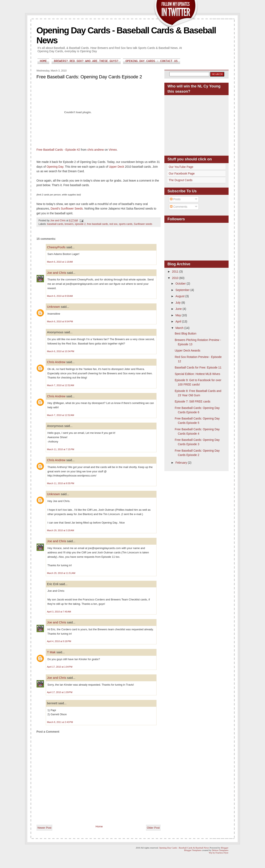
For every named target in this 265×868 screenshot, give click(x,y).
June (179, 309)
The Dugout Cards (181, 180)
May (178, 315)
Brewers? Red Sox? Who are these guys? (86, 61)
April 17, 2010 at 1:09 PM (60, 692)
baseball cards (55, 224)
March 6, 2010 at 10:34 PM (61, 351)
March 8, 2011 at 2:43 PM (60, 722)
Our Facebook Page (182, 173)
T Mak (51, 652)
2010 (176, 278)
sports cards (126, 224)
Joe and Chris (57, 273)
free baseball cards (97, 224)
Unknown (54, 307)
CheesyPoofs (56, 247)
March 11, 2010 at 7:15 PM (61, 449)
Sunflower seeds (143, 224)
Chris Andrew (56, 362)
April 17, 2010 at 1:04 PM (60, 667)
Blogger (225, 848)
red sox (113, 224)
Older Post (153, 828)
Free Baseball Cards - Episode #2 (58, 150)
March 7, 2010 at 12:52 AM (61, 385)
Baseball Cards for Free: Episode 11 (198, 367)
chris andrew (96, 150)
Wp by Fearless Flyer (219, 853)
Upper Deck (117, 167)
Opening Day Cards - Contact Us (152, 61)
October (181, 284)
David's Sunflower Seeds (67, 209)
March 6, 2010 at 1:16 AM (60, 262)
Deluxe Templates (220, 850)
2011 (176, 272)
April (179, 321)
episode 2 (80, 224)
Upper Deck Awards (187, 350)
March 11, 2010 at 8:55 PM (61, 483)
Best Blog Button (185, 333)
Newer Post (44, 828)
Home (43, 61)
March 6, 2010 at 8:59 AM (60, 296)
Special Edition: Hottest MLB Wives (197, 374)
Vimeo (113, 150)
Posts (175, 199)
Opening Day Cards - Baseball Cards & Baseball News (184, 848)
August (180, 296)
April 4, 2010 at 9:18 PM (59, 641)
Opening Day (55, 167)
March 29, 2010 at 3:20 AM (61, 530)
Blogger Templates (193, 850)
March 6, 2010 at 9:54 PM (60, 321)
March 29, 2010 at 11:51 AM (61, 573)
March (180, 328)
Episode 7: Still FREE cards (193, 401)
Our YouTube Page (181, 167)
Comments (179, 207)
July (178, 303)
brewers (69, 224)
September (183, 290)
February (182, 463)
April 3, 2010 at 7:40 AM (59, 612)
